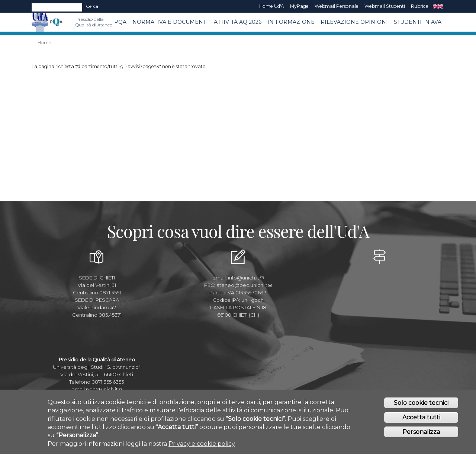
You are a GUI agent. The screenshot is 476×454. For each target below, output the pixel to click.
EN (438, 6)
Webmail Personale (337, 6)
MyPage (299, 6)
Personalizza (421, 434)
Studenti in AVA (418, 22)
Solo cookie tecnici (421, 405)
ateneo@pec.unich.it (244, 285)
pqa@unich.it (104, 389)
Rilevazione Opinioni (354, 22)
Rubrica (420, 6)
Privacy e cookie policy (202, 446)
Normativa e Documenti (170, 22)
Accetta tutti (421, 419)
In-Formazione (291, 22)
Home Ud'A (272, 6)
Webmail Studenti (385, 6)
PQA (120, 22)
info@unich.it (246, 278)
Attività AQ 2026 (238, 22)
